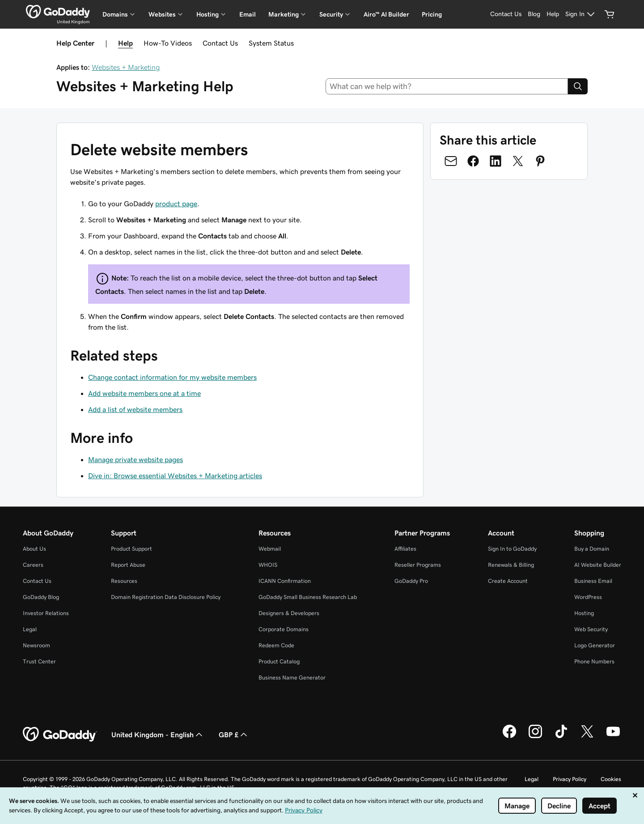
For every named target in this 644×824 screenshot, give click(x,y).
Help (125, 43)
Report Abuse (128, 565)
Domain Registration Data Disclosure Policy (166, 597)
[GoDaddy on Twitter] (587, 737)
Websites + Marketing (126, 67)
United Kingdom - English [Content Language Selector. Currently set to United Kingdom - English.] (158, 735)
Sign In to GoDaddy (512, 549)
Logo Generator (595, 645)
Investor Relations (46, 613)
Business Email (593, 581)
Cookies (611, 779)
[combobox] (447, 86)
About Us (34, 549)
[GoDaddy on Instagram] (535, 737)
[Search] (578, 86)
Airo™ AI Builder (386, 14)
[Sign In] (581, 14)
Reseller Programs (418, 565)
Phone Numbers (594, 661)
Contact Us (220, 43)
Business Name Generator (292, 677)
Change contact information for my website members (172, 377)
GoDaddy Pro (411, 581)
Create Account (508, 581)
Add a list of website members (135, 409)
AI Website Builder (598, 565)
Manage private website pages (136, 459)
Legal (30, 629)
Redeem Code (276, 645)
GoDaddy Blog (41, 597)
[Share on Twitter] (518, 161)
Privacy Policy (570, 779)
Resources (124, 581)
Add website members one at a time (144, 393)
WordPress (588, 597)
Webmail (270, 549)
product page (176, 204)
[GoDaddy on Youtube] (613, 737)
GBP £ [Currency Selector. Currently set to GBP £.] (234, 735)
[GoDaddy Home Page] (60, 735)
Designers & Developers (289, 613)
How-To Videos (168, 43)
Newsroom (36, 645)
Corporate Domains (284, 629)
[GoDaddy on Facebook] (509, 737)
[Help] (553, 14)
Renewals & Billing (511, 565)
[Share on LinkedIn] (496, 161)
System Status (271, 43)
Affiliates (405, 549)
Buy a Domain (592, 549)
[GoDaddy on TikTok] (561, 737)
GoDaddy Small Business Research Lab (308, 597)
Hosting (584, 613)
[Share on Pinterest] (540, 161)
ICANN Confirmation (285, 581)
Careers (33, 565)
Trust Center (39, 661)
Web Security (591, 629)
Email (248, 14)
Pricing (432, 14)
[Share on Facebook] (473, 161)
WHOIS (268, 565)
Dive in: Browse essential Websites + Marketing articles (175, 476)
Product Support (131, 549)
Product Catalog (279, 661)
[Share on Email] (451, 161)
